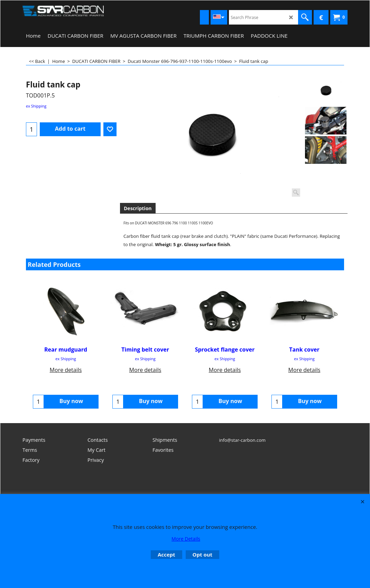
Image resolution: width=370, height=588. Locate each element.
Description (138, 208)
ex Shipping (36, 106)
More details (66, 370)
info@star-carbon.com (242, 440)
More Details (186, 539)
